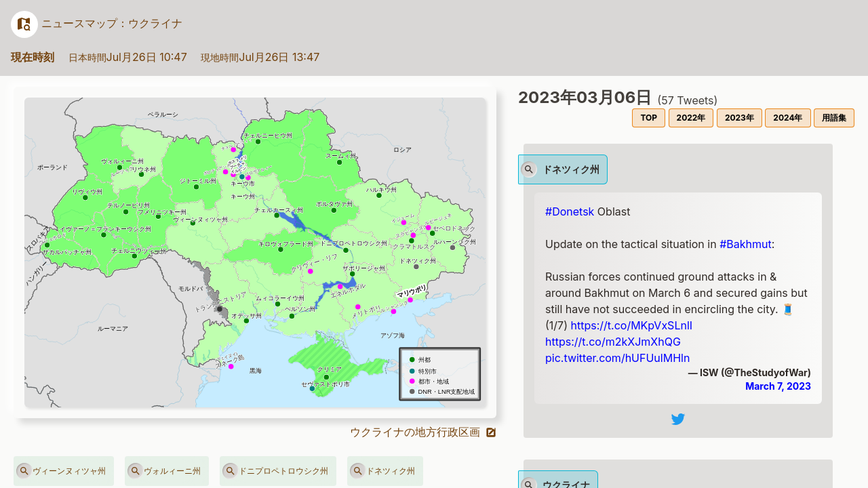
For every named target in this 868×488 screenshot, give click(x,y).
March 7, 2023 (778, 386)
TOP (649, 118)
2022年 (691, 118)
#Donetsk (570, 211)
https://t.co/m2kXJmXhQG (613, 342)
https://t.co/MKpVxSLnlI (632, 325)
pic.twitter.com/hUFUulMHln (617, 358)
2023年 (739, 118)
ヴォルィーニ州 (164, 471)
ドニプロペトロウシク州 (275, 471)
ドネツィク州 (382, 471)
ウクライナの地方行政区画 (423, 432)
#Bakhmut (746, 244)
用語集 (834, 118)
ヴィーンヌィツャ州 (61, 471)
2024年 (788, 118)
